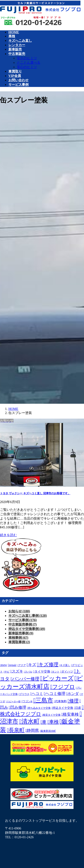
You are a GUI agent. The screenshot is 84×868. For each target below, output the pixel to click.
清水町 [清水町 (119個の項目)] (31, 721)
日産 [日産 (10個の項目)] (78, 708)
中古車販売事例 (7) (23, 624)
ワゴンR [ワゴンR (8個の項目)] (28, 701)
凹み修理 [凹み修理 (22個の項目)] (18, 707)
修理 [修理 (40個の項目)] (74, 701)
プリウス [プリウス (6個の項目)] (24, 694)
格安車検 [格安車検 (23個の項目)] (71, 714)
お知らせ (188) (19, 611)
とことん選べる (29, 63)
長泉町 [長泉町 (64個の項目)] (17, 730)
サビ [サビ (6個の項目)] (7, 672)
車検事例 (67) (18, 638)
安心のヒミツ (27, 67)
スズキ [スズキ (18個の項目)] (17, 671)
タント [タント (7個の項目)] (56, 672)
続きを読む (8, 535)
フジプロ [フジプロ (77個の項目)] (64, 687)
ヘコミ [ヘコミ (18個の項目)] (37, 694)
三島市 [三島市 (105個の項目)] (44, 700)
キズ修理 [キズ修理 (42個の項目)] (49, 664)
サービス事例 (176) (23, 620)
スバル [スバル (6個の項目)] (29, 672)
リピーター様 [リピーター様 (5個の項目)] (14, 702)
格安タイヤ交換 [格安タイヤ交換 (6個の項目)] (52, 715)
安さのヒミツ (27, 58)
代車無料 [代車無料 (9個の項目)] (61, 701)
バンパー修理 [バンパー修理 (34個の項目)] (26, 679)
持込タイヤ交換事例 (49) (27, 629)
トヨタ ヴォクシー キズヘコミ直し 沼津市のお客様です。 (35, 493)
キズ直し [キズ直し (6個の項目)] (65, 665)
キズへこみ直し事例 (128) (28, 616)
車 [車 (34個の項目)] (44, 722)
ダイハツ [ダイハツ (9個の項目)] (67, 672)
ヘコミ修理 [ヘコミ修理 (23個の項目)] (55, 694)
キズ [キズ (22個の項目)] (32, 665)
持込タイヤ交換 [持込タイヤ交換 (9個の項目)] (63, 708)
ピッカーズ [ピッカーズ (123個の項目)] (58, 678)
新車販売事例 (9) (21, 633)
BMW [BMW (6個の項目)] (4, 665)
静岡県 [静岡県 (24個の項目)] (33, 730)
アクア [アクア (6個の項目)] (22, 665)
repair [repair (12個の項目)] (13, 665)
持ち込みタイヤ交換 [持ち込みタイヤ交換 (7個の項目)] (39, 708)
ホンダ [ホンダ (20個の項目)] (73, 694)
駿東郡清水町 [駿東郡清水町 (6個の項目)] (48, 731)
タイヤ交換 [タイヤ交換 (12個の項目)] (42, 671)
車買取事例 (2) (19, 642)
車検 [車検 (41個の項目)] (54, 722)
